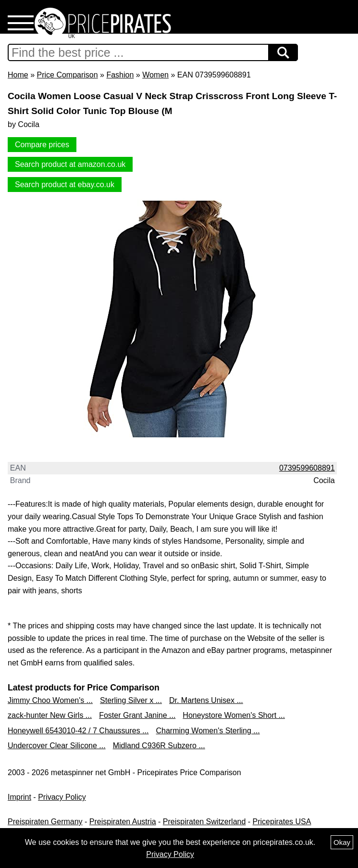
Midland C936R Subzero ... (159, 746)
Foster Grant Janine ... (137, 715)
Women (155, 75)
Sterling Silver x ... (131, 700)
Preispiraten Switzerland (204, 822)
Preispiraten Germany (45, 822)
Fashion (120, 75)
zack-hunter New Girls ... (50, 715)
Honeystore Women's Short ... (234, 715)
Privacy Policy (62, 797)
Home (18, 75)
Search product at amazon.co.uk (70, 164)
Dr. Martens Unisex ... (206, 700)
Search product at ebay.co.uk (65, 185)
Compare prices (42, 145)
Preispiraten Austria (123, 822)
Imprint (19, 797)
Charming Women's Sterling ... (208, 731)
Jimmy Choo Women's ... (50, 700)
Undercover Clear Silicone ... (57, 746)
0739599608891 (307, 468)
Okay (342, 842)
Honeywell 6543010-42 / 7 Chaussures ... (78, 731)
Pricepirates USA (282, 822)
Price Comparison (67, 75)
